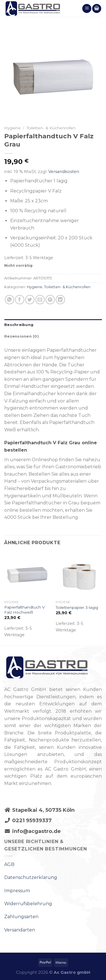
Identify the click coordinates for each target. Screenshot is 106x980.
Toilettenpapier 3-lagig (77, 607)
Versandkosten (64, 172)
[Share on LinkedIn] (60, 300)
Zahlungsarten (21, 917)
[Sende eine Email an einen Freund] (40, 300)
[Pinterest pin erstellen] (50, 300)
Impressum (17, 891)
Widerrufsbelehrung (28, 904)
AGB (9, 864)
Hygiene (12, 128)
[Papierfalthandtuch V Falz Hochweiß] (27, 575)
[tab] (53, 325)
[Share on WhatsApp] (9, 300)
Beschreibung (19, 325)
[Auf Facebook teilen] (20, 300)
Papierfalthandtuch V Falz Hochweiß (24, 610)
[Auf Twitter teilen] (30, 300)
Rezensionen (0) (21, 336)
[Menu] (87, 9)
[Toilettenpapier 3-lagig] (79, 575)
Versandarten (20, 930)
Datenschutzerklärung (31, 877)
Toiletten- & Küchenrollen (51, 128)
